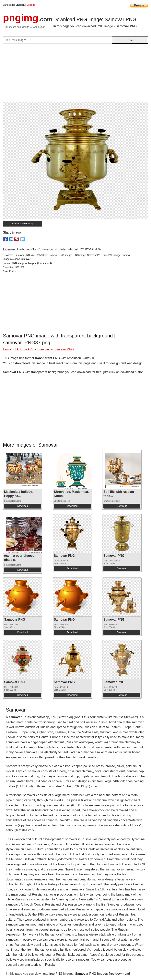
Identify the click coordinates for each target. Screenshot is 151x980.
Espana (31, 5)
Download (23, 506)
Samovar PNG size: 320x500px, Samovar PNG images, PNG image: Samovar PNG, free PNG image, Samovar (73, 255)
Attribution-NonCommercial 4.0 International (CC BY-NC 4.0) (58, 249)
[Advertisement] (75, 74)
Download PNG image (23, 224)
